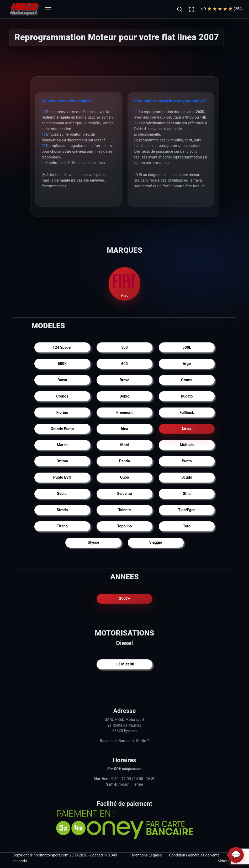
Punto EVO (62, 477)
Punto (187, 461)
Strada (62, 510)
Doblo (125, 396)
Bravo (125, 380)
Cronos (62, 396)
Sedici (62, 494)
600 (125, 364)
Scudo (187, 477)
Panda (125, 461)
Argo (187, 364)
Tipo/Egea (187, 510)
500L (187, 348)
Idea (125, 429)
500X (62, 364)
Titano (62, 526)
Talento (124, 510)
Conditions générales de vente (194, 856)
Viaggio (155, 542)
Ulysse (93, 542)
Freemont (125, 413)
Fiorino (62, 413)
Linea (187, 429)
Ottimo (62, 461)
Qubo (124, 477)
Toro (187, 526)
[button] (179, 9)
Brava (62, 380)
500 (125, 348)
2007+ (125, 599)
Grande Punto (62, 429)
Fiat (125, 284)
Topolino (125, 526)
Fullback (187, 413)
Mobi (125, 445)
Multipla (187, 445)
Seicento (125, 494)
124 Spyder (62, 348)
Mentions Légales (147, 856)
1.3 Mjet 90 (125, 664)
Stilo (187, 494)
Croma (187, 380)
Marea (62, 445)
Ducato (187, 396)
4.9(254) (222, 9)
